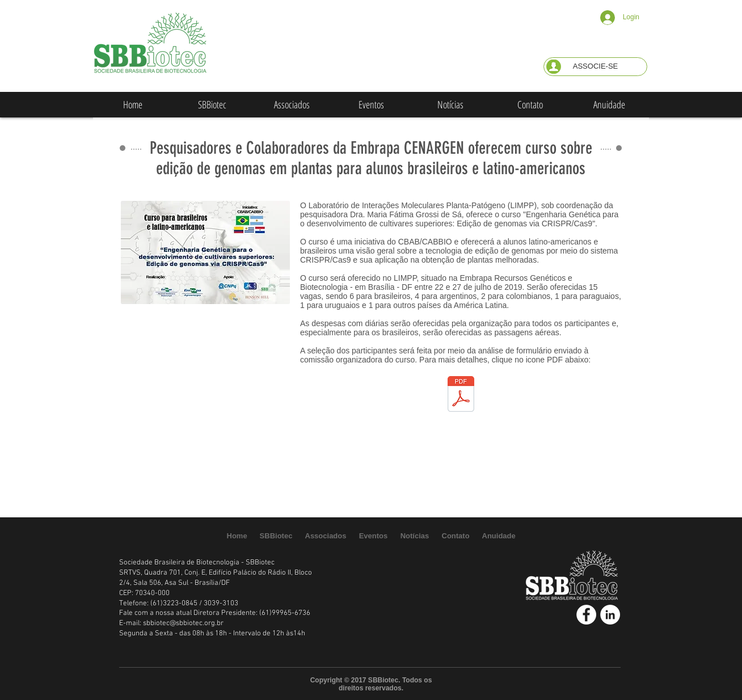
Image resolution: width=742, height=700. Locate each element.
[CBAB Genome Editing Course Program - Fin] (461, 395)
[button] (595, 67)
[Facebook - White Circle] (586, 615)
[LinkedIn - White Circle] (610, 615)
